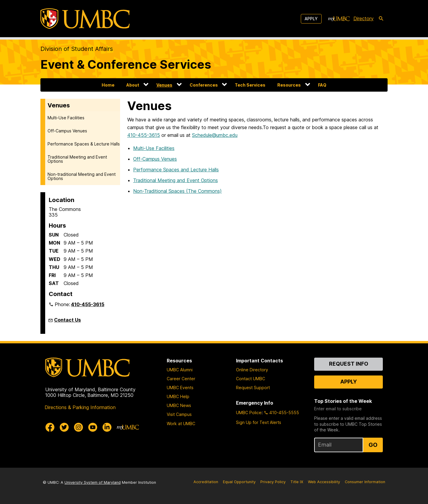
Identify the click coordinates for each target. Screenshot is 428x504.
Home (108, 85)
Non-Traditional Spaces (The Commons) (177, 191)
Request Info (349, 364)
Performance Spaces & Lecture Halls (84, 144)
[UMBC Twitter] (64, 427)
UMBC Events (180, 388)
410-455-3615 (88, 304)
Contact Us (67, 320)
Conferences (204, 85)
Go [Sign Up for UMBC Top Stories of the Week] (373, 445)
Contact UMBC (251, 379)
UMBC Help (178, 396)
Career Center (181, 379)
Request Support (253, 388)
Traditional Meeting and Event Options (77, 159)
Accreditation (206, 482)
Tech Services (250, 85)
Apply (311, 19)
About (133, 85)
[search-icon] (381, 19)
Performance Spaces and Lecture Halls (176, 170)
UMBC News (179, 405)
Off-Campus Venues (67, 131)
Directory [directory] (364, 18)
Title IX (297, 482)
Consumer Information (365, 482)
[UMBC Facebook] (50, 427)
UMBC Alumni (180, 370)
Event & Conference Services (126, 64)
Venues (164, 85)
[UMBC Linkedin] (107, 427)
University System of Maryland (93, 482)
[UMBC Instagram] (78, 427)
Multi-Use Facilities (66, 118)
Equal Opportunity (239, 482)
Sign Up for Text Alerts (259, 422)
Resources (289, 85)
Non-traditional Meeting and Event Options (82, 176)
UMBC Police (249, 413)
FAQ (322, 85)
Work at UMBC (181, 424)
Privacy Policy (273, 482)
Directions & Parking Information (80, 407)
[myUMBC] (339, 19)
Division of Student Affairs (77, 49)
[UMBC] (85, 19)
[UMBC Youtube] (93, 427)
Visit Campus (179, 414)
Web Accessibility (324, 482)
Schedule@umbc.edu (215, 135)
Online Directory (252, 370)
